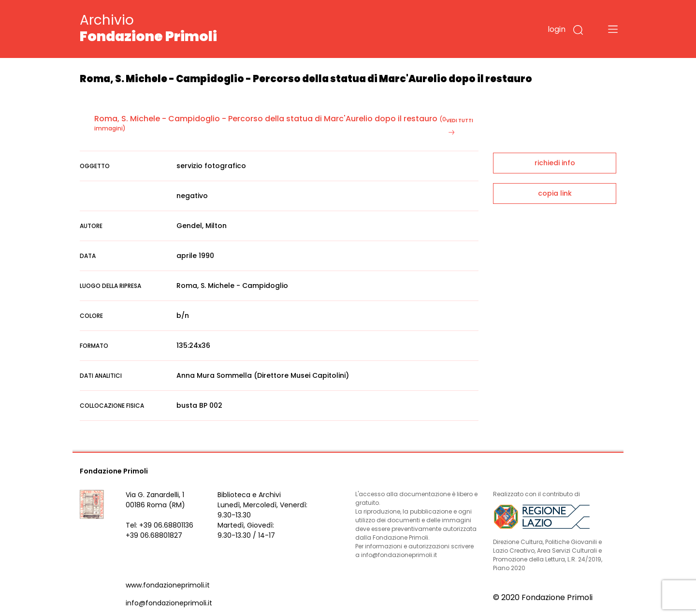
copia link (555, 193)
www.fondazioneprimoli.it (168, 585)
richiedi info (555, 163)
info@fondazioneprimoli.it (169, 603)
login (557, 29)
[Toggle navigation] (613, 29)
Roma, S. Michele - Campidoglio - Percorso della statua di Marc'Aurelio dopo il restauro (266, 119)
